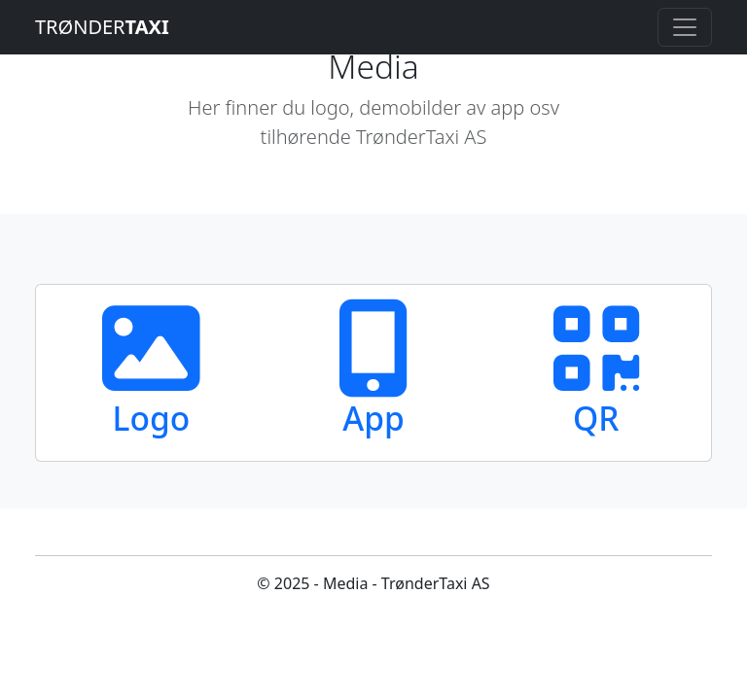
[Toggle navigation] (685, 27)
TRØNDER (102, 27)
